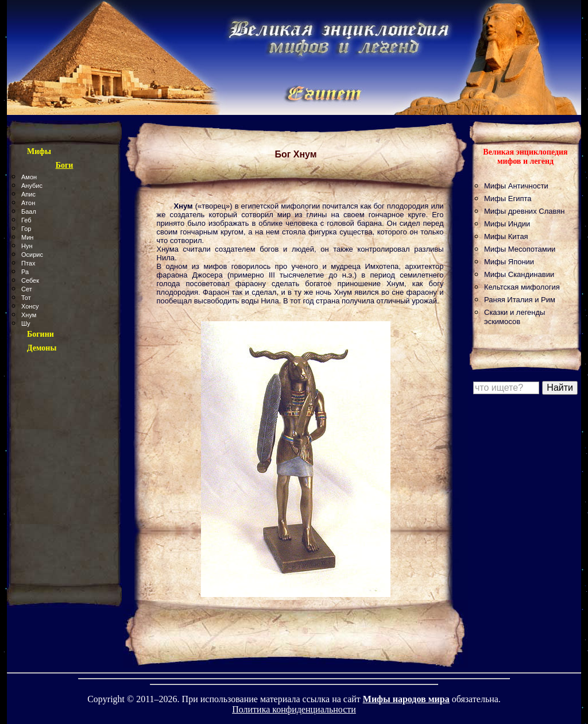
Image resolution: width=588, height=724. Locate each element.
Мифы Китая (506, 236)
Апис (28, 194)
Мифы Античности (516, 186)
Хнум (29, 315)
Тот (26, 298)
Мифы (39, 151)
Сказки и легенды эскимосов (514, 317)
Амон (29, 177)
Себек (30, 280)
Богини (40, 334)
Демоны (42, 348)
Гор (26, 229)
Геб (26, 220)
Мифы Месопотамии (520, 249)
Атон (28, 203)
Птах (28, 263)
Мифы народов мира (406, 699)
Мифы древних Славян (524, 211)
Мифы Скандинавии (519, 274)
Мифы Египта (508, 199)
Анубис (32, 186)
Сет (27, 289)
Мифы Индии (507, 224)
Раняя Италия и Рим (520, 300)
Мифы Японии (509, 262)
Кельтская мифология (522, 287)
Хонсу (30, 306)
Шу (26, 324)
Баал (29, 211)
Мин (27, 237)
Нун (27, 246)
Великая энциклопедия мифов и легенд (525, 157)
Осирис (32, 255)
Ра (25, 272)
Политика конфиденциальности (294, 709)
